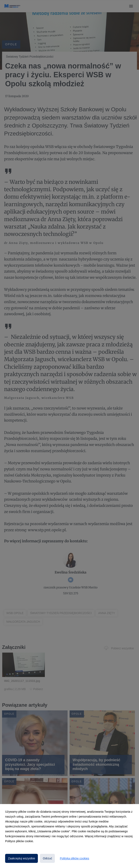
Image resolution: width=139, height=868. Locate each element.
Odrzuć (47, 858)
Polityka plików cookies (74, 858)
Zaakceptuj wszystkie (21, 858)
